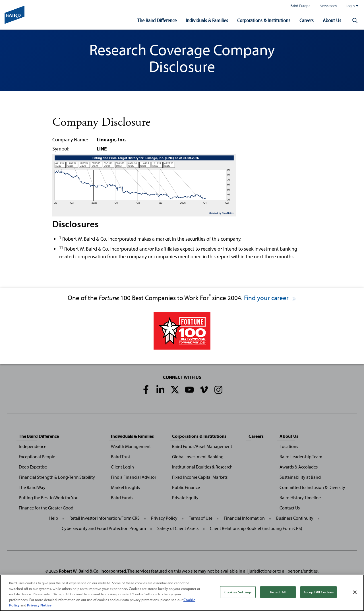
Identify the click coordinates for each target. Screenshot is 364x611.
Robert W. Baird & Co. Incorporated (92, 571)
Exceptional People (37, 457)
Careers (307, 20)
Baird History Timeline (300, 498)
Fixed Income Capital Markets (200, 477)
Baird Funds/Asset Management (202, 446)
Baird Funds (122, 498)
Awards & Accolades (299, 467)
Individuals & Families (207, 20)
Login (352, 6)
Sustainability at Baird (300, 477)
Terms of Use (201, 518)
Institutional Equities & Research (202, 467)
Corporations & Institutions (264, 20)
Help (54, 518)
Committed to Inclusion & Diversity (312, 487)
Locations (289, 446)
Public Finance (186, 487)
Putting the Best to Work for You (49, 498)
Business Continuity (295, 518)
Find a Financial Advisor (134, 477)
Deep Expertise (33, 467)
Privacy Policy (164, 518)
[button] (355, 20)
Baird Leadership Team (301, 457)
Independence (33, 446)
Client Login (122, 467)
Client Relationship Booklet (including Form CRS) (256, 528)
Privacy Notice (39, 605)
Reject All (278, 592)
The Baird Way (32, 487)
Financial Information (244, 518)
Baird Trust (121, 457)
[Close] (355, 592)
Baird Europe (300, 6)
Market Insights (125, 487)
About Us (332, 20)
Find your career (270, 298)
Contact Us (290, 508)
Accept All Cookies (318, 592)
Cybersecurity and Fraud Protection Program (104, 528)
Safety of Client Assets (178, 528)
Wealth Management (131, 446)
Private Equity (185, 498)
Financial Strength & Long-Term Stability (57, 477)
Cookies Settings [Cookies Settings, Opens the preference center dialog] (238, 592)
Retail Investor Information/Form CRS (105, 518)
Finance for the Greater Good (46, 508)
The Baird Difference (157, 20)
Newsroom (328, 6)
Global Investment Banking (198, 457)
